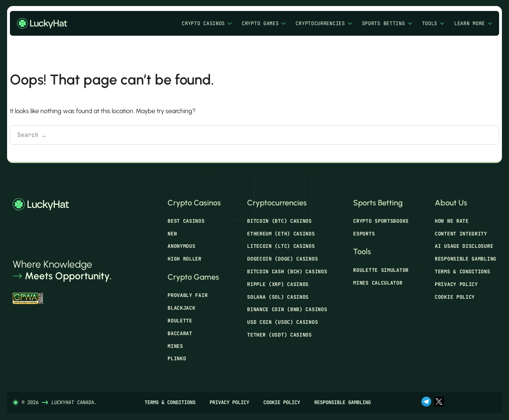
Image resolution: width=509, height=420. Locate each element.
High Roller (185, 259)
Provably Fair (188, 295)
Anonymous (181, 246)
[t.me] (426, 402)
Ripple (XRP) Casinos (278, 284)
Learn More (473, 24)
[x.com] (439, 402)
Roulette (180, 321)
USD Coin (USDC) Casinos (282, 322)
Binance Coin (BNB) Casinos (287, 309)
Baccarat (180, 333)
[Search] (20, 153)
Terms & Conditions (463, 272)
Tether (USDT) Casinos (279, 335)
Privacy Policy (456, 284)
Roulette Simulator (381, 270)
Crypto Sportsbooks (381, 221)
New (172, 234)
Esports (364, 234)
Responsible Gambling (466, 259)
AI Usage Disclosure (464, 246)
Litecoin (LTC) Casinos (281, 246)
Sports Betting (387, 24)
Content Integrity (461, 234)
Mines (175, 346)
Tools (433, 24)
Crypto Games (264, 24)
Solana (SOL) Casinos (278, 297)
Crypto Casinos (207, 24)
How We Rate (452, 221)
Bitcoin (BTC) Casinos (279, 221)
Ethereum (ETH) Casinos (281, 234)
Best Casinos (186, 221)
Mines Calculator (378, 283)
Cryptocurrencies (324, 24)
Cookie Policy (455, 297)
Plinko (177, 358)
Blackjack (181, 308)
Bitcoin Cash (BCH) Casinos (287, 272)
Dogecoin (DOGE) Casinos (282, 259)
